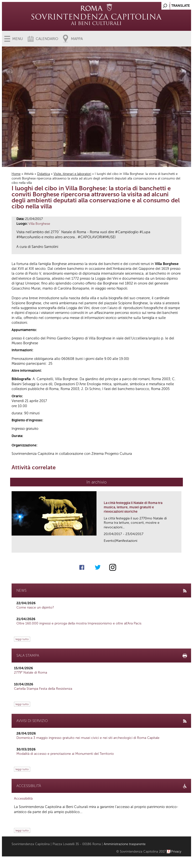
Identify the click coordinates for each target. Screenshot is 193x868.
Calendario (47, 39)
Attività (29, 174)
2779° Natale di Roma (31, 673)
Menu (18, 39)
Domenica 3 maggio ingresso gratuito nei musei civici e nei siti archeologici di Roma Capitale (88, 738)
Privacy (176, 851)
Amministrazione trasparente (125, 844)
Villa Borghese (39, 224)
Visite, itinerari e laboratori (72, 174)
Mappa (77, 39)
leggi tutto (22, 639)
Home (16, 174)
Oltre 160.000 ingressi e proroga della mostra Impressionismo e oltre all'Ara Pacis (79, 623)
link (179, 547)
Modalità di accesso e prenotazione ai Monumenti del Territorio (65, 754)
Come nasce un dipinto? (35, 607)
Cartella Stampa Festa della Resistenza (43, 689)
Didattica (44, 174)
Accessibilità (23, 798)
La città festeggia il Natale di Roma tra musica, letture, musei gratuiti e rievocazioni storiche (133, 507)
